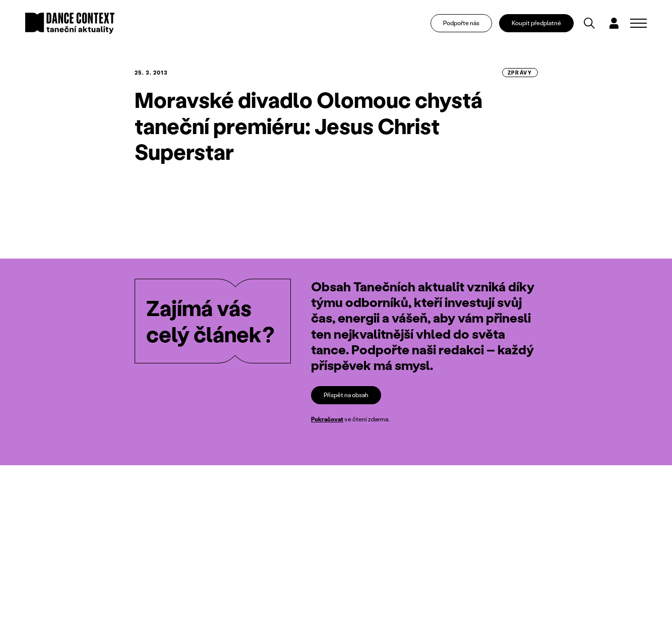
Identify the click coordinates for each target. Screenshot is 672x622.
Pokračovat (327, 419)
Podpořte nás (461, 23)
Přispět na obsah (346, 395)
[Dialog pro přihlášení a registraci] (614, 23)
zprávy (520, 73)
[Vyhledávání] (589, 23)
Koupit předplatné (536, 23)
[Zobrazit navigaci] (638, 23)
